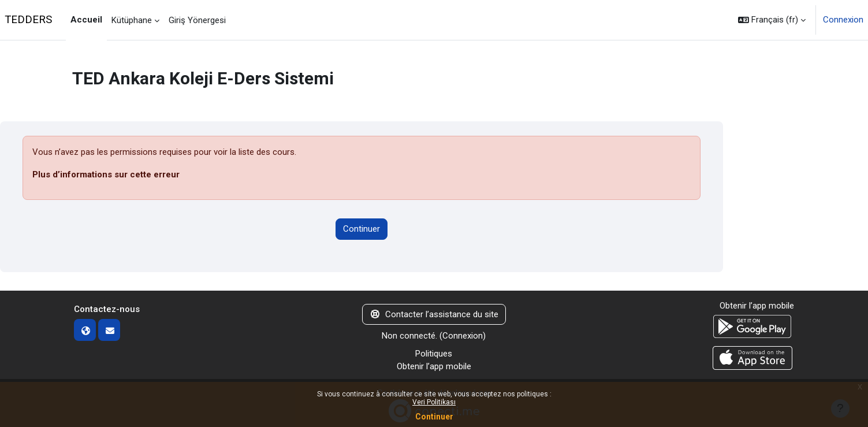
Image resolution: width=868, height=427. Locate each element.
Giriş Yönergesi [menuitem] (197, 20)
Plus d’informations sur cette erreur (106, 174)
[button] (772, 20)
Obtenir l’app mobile (434, 366)
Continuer (434, 417)
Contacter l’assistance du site (434, 314)
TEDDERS (28, 20)
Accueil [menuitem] (86, 20)
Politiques (434, 354)
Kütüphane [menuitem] (132, 20)
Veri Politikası (434, 402)
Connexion (843, 20)
